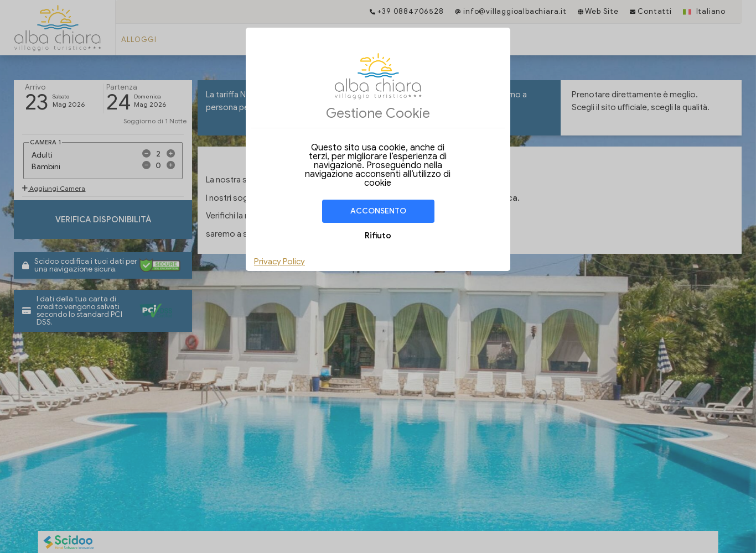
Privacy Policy (279, 262)
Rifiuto (378, 236)
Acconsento (378, 211)
